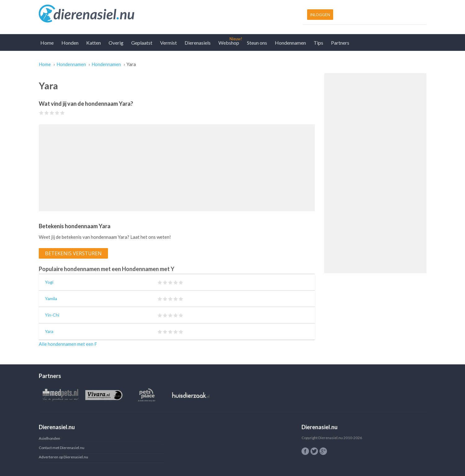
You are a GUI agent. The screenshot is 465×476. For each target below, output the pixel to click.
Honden (70, 43)
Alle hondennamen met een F (68, 344)
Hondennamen (290, 43)
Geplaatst (142, 43)
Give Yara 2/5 (47, 113)
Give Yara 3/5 (52, 113)
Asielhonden (49, 438)
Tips (318, 43)
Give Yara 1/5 (41, 113)
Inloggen (320, 15)
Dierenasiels (198, 43)
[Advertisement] (177, 168)
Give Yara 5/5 (63, 113)
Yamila (51, 298)
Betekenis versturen (73, 253)
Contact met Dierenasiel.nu (62, 448)
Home (47, 43)
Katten (94, 43)
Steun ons (257, 43)
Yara (49, 331)
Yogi (49, 282)
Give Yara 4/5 (57, 113)
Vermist (168, 43)
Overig (116, 43)
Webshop (229, 43)
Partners (340, 43)
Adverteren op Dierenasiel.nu (63, 457)
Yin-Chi (52, 315)
